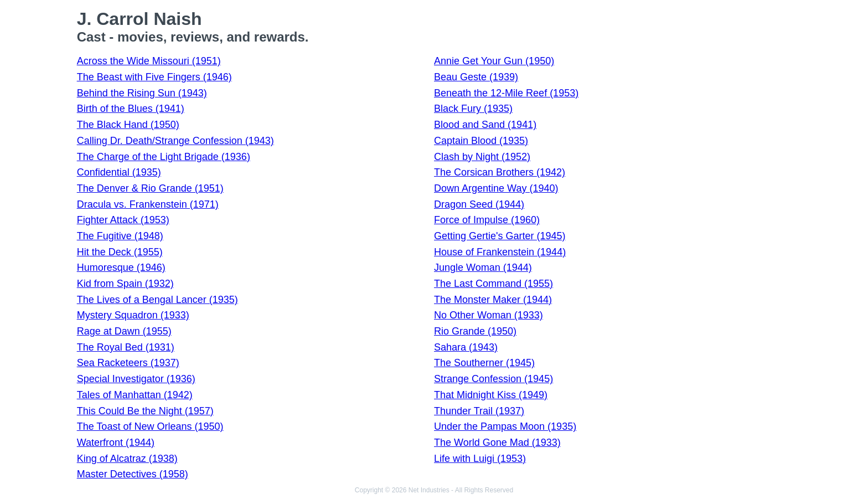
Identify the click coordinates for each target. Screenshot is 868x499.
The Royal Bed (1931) (126, 347)
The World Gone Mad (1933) (497, 443)
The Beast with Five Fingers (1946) (154, 77)
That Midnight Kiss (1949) (491, 395)
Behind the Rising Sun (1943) (142, 93)
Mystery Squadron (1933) (133, 315)
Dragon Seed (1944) (479, 204)
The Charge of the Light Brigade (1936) (164, 157)
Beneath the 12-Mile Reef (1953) (506, 93)
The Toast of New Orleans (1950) (150, 426)
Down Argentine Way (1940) (496, 188)
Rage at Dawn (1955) (124, 331)
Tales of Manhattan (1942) (135, 395)
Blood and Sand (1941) (485, 125)
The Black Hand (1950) (128, 125)
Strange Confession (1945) (494, 379)
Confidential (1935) (119, 172)
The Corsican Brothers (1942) (500, 172)
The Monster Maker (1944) (493, 300)
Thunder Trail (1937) (479, 411)
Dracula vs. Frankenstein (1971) (148, 204)
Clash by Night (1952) (482, 157)
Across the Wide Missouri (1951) (149, 61)
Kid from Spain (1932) (125, 284)
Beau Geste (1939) (476, 77)
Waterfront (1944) (116, 443)
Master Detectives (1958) (133, 474)
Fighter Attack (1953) (123, 220)
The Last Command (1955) (494, 284)
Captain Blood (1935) (481, 141)
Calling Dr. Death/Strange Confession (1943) (175, 141)
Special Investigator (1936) (136, 379)
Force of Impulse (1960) (487, 220)
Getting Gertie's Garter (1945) (500, 236)
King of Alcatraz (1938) (127, 459)
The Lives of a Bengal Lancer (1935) (157, 300)
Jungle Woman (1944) (483, 267)
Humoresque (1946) (121, 267)
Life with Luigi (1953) (480, 459)
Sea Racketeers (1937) (128, 363)
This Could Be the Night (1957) (145, 411)
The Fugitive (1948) (120, 236)
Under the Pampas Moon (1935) (505, 426)
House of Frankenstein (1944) (500, 252)
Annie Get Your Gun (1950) (494, 61)
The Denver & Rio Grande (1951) (150, 188)
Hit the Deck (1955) (120, 252)
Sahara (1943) (466, 347)
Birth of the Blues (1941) (131, 109)
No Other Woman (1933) (489, 315)
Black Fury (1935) (473, 109)
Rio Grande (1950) (475, 331)
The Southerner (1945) (484, 363)
